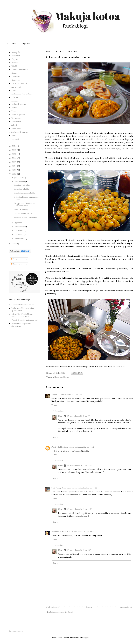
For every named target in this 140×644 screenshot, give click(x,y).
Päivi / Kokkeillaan (60, 447)
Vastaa (54, 405)
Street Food (16, 128)
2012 (14, 174)
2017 (14, 154)
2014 (14, 166)
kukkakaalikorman (97, 139)
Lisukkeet (15, 101)
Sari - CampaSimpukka (61, 488)
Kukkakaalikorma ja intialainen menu (26, 198)
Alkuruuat (16, 56)
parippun (50, 136)
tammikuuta (20, 239)
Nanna (54, 395)
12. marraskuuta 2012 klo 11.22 (84, 488)
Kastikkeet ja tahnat (20, 83)
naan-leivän (83, 136)
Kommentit (16, 264)
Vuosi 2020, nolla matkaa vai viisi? (25, 320)
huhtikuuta (19, 231)
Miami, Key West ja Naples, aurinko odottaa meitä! (22, 315)
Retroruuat (16, 118)
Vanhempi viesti (126, 607)
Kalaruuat (16, 77)
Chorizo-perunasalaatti (23, 214)
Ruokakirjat (16, 122)
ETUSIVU (12, 43)
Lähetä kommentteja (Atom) (62, 612)
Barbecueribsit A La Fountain (26, 218)
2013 (14, 170)
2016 (14, 158)
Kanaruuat (16, 80)
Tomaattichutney (21, 210)
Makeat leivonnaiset (20, 104)
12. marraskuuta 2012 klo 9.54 (79, 416)
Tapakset (15, 139)
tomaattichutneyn (100, 136)
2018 (14, 150)
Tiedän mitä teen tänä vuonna (23, 305)
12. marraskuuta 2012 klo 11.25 (79, 509)
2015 (14, 162)
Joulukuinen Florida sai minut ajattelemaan (23, 309)
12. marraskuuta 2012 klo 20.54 (79, 550)
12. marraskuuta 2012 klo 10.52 (81, 447)
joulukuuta (19, 178)
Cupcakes (15, 59)
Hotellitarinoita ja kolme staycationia (21, 325)
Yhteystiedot (26, 43)
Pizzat (14, 111)
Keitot (14, 90)
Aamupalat (16, 52)
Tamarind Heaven (114, 139)
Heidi (61, 416)
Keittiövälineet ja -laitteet (22, 94)
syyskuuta (19, 223)
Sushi (13, 135)
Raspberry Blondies (22, 185)
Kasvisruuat (58, 377)
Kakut (14, 73)
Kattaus (66, 377)
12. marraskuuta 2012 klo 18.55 (82, 532)
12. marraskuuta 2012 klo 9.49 (70, 395)
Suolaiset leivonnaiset (20, 132)
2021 (14, 146)
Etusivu (89, 607)
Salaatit (14, 125)
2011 (14, 244)
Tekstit (14, 259)
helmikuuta (19, 234)
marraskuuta (20, 181)
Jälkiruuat (15, 63)
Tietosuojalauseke (16, 631)
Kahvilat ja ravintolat (20, 70)
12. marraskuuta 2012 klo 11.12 (79, 465)
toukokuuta (19, 227)
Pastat (14, 108)
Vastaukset (59, 411)
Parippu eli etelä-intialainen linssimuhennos (25, 204)
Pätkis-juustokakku (22, 189)
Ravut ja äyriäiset (18, 115)
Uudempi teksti (52, 607)
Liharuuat (15, 97)
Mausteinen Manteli (60, 532)
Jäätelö (14, 66)
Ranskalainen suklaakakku (25, 193)
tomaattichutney (117, 366)
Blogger (85, 637)
